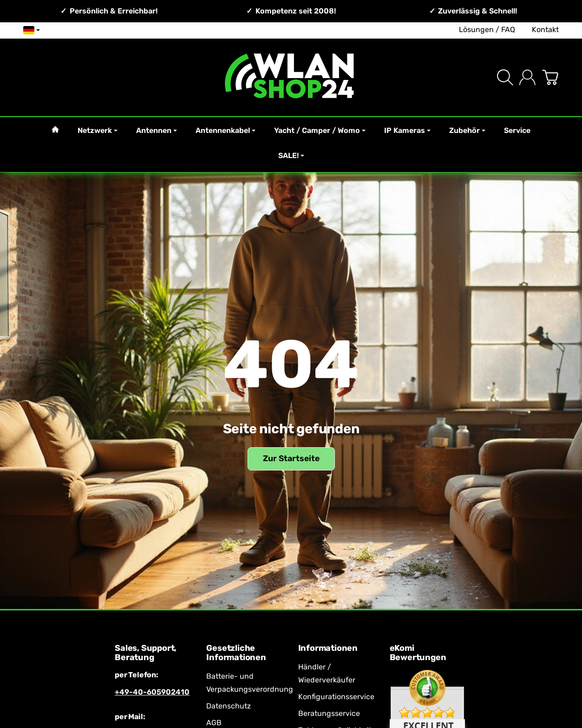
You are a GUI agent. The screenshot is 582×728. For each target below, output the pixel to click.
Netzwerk (98, 130)
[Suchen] (505, 77)
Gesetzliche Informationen (236, 653)
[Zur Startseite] (291, 77)
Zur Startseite (291, 458)
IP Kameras (407, 130)
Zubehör (467, 130)
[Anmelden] (527, 77)
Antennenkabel (226, 130)
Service (517, 130)
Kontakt (545, 30)
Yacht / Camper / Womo (320, 130)
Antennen (157, 130)
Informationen (328, 649)
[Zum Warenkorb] (550, 77)
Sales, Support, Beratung (146, 653)
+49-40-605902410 (152, 692)
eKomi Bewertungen (418, 653)
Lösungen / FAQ (487, 30)
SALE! (291, 156)
